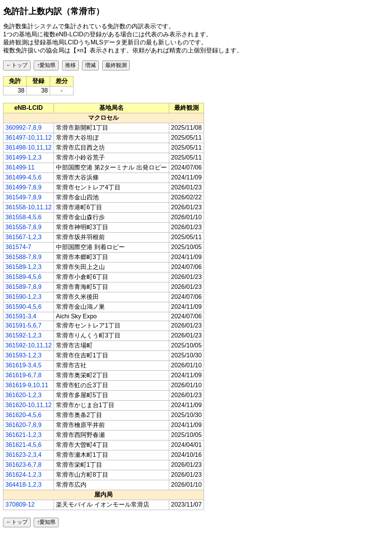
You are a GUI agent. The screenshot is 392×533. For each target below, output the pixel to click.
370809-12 (20, 504)
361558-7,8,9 (23, 227)
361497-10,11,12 (29, 138)
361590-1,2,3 (23, 297)
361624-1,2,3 (23, 475)
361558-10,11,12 (29, 207)
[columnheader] (29, 108)
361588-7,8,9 (23, 257)
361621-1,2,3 (23, 435)
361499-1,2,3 (23, 157)
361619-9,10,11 (27, 385)
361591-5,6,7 (23, 325)
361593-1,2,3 (23, 355)
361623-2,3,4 (23, 455)
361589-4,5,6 (23, 277)
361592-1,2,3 (23, 335)
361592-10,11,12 (29, 345)
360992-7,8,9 (23, 128)
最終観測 (116, 65)
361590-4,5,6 (23, 307)
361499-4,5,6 (23, 177)
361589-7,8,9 (23, 287)
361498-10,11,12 (29, 148)
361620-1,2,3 (23, 395)
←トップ (17, 65)
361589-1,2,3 (23, 267)
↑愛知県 (46, 65)
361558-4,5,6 (23, 217)
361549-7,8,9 (23, 197)
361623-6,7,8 (23, 465)
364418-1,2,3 (23, 485)
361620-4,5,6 (23, 415)
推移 (70, 65)
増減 (90, 65)
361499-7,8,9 (23, 187)
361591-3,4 (21, 316)
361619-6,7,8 (23, 375)
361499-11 (20, 167)
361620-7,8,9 (23, 425)
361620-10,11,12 (29, 405)
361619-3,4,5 (23, 365)
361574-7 (18, 247)
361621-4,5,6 (23, 445)
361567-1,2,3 (23, 237)
